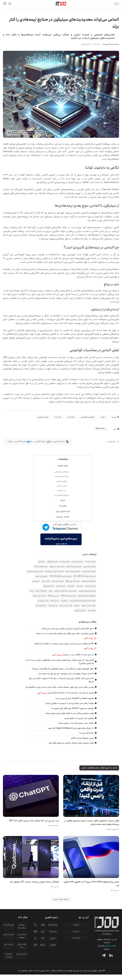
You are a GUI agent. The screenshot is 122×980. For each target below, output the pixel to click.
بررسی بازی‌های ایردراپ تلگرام (81, 744)
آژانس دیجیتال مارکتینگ (35, 571)
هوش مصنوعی (43, 417)
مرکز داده (58, 417)
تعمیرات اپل (92, 610)
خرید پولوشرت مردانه (41, 567)
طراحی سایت (45, 581)
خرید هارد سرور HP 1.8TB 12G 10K (84, 576)
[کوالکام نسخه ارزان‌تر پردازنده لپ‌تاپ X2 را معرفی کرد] (31, 862)
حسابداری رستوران (80, 610)
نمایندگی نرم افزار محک (73, 571)
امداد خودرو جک (41, 606)
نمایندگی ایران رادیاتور (88, 581)
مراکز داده (71, 417)
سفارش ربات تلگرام (42, 576)
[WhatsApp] (38, 442)
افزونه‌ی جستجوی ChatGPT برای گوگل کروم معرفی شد (71, 714)
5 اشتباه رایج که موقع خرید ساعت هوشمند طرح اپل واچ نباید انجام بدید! (63, 677)
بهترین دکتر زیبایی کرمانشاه (87, 591)
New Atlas (100, 429)
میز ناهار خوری (61, 586)
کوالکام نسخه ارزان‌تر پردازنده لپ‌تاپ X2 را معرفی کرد (32, 887)
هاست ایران (111, 951)
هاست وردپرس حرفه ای (74, 567)
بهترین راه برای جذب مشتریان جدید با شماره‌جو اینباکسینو (69, 699)
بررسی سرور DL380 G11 (69, 596)
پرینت (32, 591)
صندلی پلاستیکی (49, 586)
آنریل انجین (36, 581)
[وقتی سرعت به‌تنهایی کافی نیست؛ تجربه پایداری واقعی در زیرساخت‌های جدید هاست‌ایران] (91, 802)
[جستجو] (5, 4)
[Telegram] (18, 442)
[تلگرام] (103, 961)
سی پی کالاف (55, 601)
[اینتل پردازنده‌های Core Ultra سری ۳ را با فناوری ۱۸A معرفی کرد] (91, 862)
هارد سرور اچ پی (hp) (73, 581)
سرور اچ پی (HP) (54, 596)
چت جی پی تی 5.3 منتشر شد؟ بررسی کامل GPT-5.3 (31, 826)
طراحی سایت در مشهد (89, 606)
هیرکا (51, 591)
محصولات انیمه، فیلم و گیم (87, 596)
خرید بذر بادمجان (90, 586)
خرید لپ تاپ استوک (39, 596)
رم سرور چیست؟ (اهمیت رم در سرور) (78, 655)
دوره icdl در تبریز (41, 591)
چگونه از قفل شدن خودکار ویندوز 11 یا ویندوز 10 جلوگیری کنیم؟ (67, 709)
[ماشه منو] (115, 4)
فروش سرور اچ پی (89, 567)
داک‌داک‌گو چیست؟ (86, 739)
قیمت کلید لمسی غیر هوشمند (54, 571)
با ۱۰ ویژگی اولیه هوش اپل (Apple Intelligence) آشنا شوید (69, 734)
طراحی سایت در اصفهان (57, 567)
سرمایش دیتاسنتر (77, 562)
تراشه (103, 417)
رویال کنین (42, 562)
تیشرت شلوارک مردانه (89, 571)
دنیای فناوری (86, 44)
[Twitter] (57, 442)
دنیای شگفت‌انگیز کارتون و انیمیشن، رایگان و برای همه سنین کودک (65, 629)
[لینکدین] (110, 961)
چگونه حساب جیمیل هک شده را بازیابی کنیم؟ (74, 729)
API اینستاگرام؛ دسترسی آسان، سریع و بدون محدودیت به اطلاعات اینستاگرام (61, 644)
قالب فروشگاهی (52, 562)
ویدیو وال (64, 601)
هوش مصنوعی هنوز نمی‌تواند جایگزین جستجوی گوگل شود (69, 749)
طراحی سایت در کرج (66, 606)
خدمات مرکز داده (90, 562)
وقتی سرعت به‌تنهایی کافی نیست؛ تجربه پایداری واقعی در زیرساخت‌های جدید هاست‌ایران (94, 828)
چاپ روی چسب (53, 606)
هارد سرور (80, 586)
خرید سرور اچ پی (43, 601)
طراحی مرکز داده (64, 562)
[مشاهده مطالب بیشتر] (61, 905)
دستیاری (77, 606)
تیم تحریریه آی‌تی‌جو (111, 44)
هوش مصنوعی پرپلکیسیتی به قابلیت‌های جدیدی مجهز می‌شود (67, 719)
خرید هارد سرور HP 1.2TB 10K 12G (61, 576)
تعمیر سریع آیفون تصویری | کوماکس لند (82, 601)
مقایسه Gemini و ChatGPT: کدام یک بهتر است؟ (73, 704)
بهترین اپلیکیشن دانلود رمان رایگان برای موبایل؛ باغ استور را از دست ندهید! (62, 634)
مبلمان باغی (71, 586)
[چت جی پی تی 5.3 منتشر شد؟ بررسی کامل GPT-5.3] (31, 802)
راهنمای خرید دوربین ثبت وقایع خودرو (78, 724)
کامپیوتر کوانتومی (87, 417)
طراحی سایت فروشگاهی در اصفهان (65, 591)
